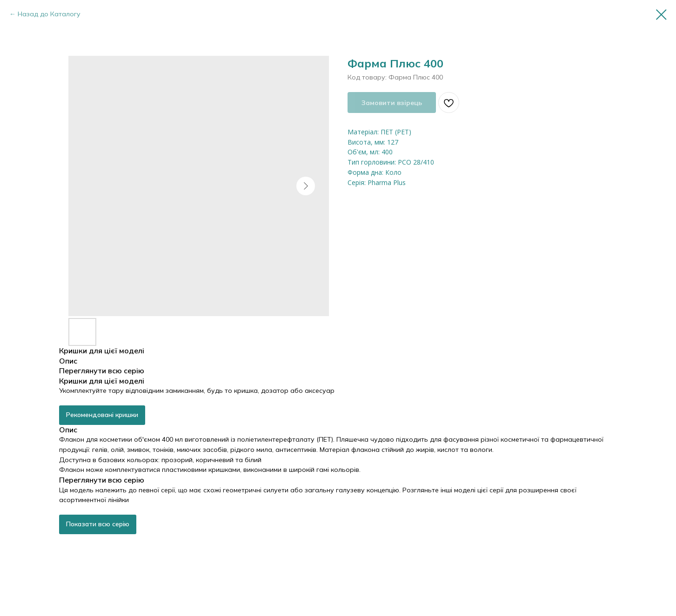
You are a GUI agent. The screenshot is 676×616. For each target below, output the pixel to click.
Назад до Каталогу (49, 14)
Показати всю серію (98, 524)
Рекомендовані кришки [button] (102, 415)
